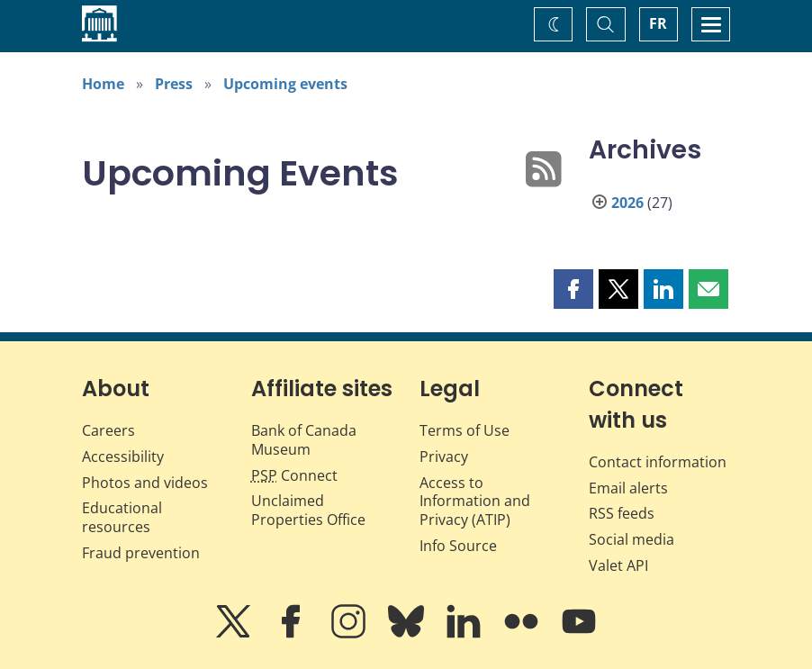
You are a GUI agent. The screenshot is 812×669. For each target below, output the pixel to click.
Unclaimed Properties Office (308, 510)
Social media (632, 539)
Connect (294, 475)
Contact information (658, 462)
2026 (627, 203)
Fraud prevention (141, 553)
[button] (573, 289)
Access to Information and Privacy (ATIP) (475, 502)
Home (103, 84)
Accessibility (123, 457)
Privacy (444, 457)
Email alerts (628, 488)
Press (174, 84)
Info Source (458, 546)
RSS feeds (622, 513)
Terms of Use (465, 430)
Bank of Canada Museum (304, 440)
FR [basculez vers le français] (658, 23)
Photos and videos (145, 483)
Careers (108, 430)
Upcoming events (285, 84)
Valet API (618, 565)
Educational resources (122, 517)
